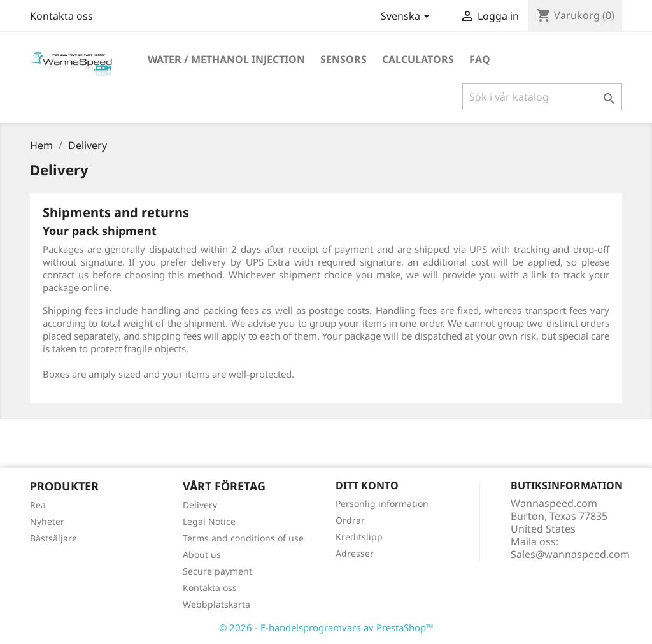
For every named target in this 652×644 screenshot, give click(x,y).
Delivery (200, 505)
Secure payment (217, 571)
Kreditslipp (359, 537)
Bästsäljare (53, 538)
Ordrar (350, 520)
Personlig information (382, 504)
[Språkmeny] (407, 17)
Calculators (418, 59)
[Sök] (542, 97)
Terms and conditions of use (243, 538)
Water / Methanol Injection (226, 59)
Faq (480, 59)
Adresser (355, 553)
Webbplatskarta (216, 604)
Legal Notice (209, 521)
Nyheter (47, 521)
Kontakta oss (61, 16)
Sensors (344, 59)
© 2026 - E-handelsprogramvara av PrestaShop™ (326, 627)
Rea (38, 505)
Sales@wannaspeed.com (570, 554)
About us (202, 555)
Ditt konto (367, 485)
